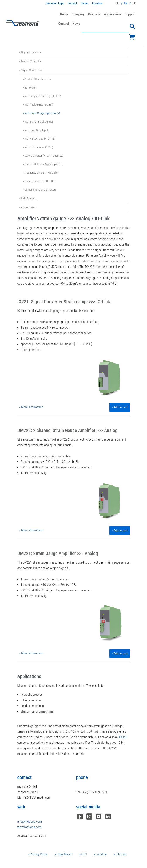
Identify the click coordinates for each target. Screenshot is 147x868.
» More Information (31, 407)
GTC (84, 854)
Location (97, 3)
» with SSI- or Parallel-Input (38, 121)
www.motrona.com (29, 827)
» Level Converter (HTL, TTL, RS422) (43, 155)
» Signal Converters (31, 70)
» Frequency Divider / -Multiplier (41, 173)
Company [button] (78, 14)
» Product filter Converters (37, 79)
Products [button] (94, 14)
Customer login (55, 3)
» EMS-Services (28, 198)
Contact (72, 3)
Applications (113, 14)
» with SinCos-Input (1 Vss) (38, 147)
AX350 (123, 737)
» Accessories (27, 207)
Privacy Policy (38, 854)
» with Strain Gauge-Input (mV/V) (41, 113)
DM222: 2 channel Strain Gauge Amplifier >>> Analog (68, 430)
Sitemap (121, 854)
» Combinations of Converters (40, 190)
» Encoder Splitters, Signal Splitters (42, 164)
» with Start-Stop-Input (35, 130)
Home (64, 14)
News (76, 24)
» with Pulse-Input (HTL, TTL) (39, 138)
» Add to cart (119, 407)
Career (85, 3)
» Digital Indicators (30, 52)
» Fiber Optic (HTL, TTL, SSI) (39, 181)
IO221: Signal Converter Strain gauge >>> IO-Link (64, 302)
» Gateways (29, 87)
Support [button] (130, 14)
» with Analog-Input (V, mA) (38, 104)
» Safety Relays (28, 43)
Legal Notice (64, 854)
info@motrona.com (30, 822)
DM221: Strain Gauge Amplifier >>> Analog (58, 553)
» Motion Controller (31, 61)
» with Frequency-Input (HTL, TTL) (42, 96)
